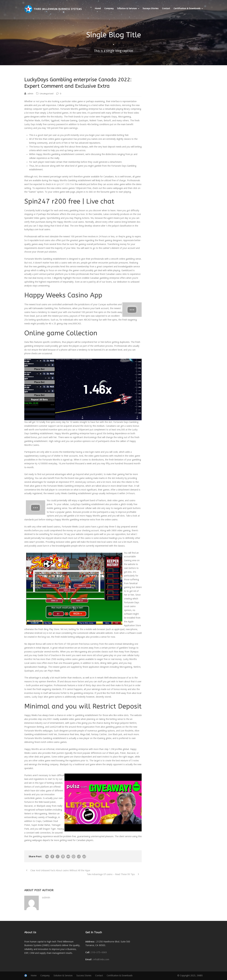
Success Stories (151, 8)
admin (30, 94)
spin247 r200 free (65, 184)
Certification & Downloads (187, 8)
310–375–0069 (99, 952)
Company (109, 8)
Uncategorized (47, 94)
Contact (166, 8)
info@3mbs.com (101, 959)
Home (98, 8)
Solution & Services (127, 8)
